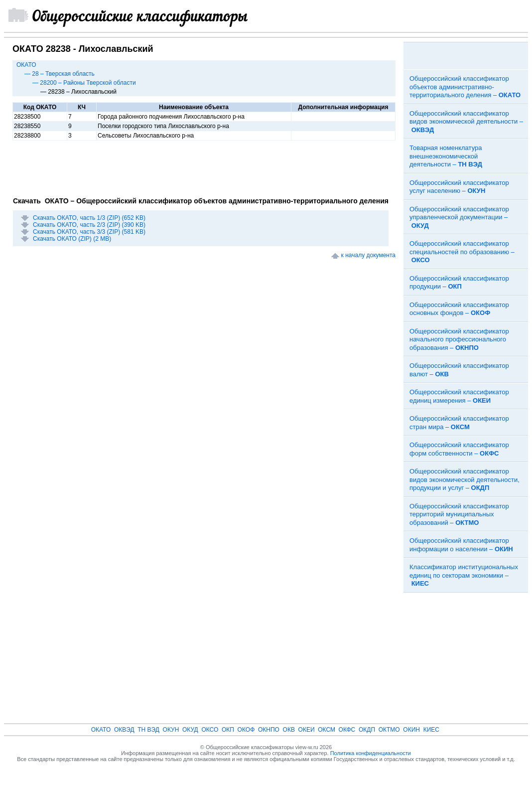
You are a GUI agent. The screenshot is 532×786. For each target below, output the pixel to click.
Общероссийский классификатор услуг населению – (459, 187)
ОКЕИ (307, 730)
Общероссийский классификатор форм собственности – (459, 449)
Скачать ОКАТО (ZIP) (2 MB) (72, 239)
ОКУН (171, 730)
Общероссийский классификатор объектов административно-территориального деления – (465, 87)
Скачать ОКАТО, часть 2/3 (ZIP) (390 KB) (89, 225)
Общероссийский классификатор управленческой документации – (459, 217)
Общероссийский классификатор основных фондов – (459, 309)
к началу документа (368, 255)
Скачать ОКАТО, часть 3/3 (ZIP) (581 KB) (89, 232)
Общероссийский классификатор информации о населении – (461, 545)
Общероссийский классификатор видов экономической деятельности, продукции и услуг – (465, 479)
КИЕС (431, 730)
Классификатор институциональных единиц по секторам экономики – (464, 575)
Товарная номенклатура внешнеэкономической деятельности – (446, 156)
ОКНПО (269, 730)
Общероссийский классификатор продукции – (459, 283)
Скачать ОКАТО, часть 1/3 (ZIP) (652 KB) (89, 218)
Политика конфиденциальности (371, 753)
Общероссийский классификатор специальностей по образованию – (462, 252)
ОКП (228, 730)
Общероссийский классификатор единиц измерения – (459, 396)
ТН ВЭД (148, 730)
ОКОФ (246, 730)
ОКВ (289, 730)
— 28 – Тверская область (60, 74)
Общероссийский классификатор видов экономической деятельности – (466, 122)
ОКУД (190, 730)
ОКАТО (26, 65)
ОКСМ (327, 730)
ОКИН (411, 730)
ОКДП (367, 730)
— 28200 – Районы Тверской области (84, 83)
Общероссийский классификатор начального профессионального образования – (459, 339)
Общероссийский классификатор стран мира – (459, 423)
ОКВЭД (124, 730)
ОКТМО (389, 730)
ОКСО (210, 730)
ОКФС (347, 730)
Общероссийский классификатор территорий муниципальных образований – (459, 514)
